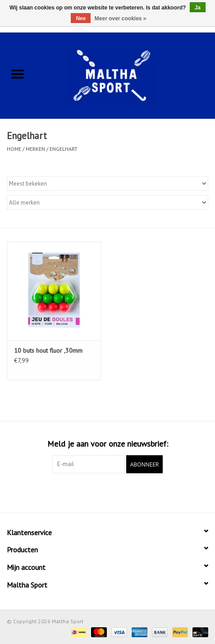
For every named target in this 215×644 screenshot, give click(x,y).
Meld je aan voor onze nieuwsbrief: (108, 444)
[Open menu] (18, 74)
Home (14, 149)
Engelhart (64, 149)
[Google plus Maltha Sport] (108, 492)
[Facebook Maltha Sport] (91, 492)
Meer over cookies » (121, 19)
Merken (35, 149)
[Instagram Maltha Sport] (124, 492)
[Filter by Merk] (107, 202)
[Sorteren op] (107, 183)
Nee (81, 19)
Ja (198, 8)
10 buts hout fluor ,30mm (48, 350)
